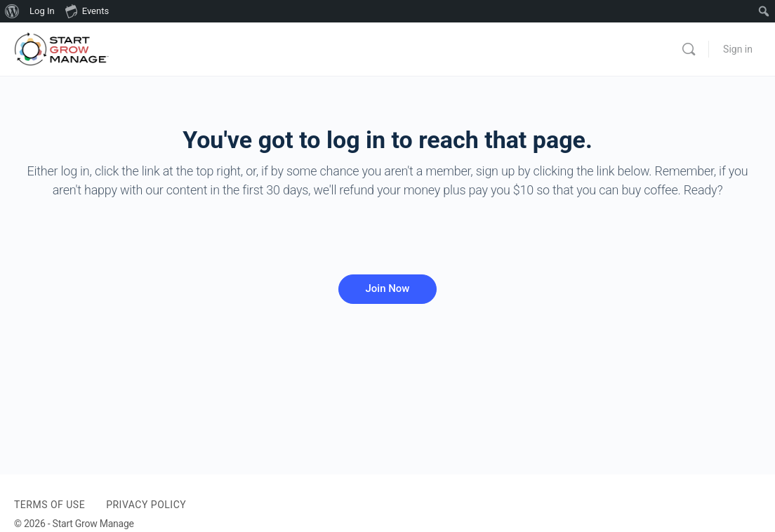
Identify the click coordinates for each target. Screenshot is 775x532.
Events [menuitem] (87, 11)
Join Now (387, 288)
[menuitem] (12, 11)
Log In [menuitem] (42, 11)
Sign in (738, 49)
